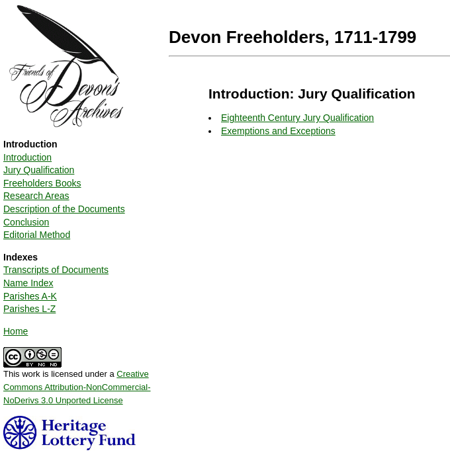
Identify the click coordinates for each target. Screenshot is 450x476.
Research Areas (36, 196)
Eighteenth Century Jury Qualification (297, 118)
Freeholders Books (42, 183)
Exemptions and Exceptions (278, 131)
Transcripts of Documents (56, 270)
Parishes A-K (30, 296)
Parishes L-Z (29, 309)
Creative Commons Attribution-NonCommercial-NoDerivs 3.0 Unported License (77, 387)
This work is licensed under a (77, 382)
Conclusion (26, 222)
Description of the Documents (64, 209)
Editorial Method (37, 235)
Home (16, 331)
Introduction (27, 157)
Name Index (28, 283)
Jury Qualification (39, 170)
